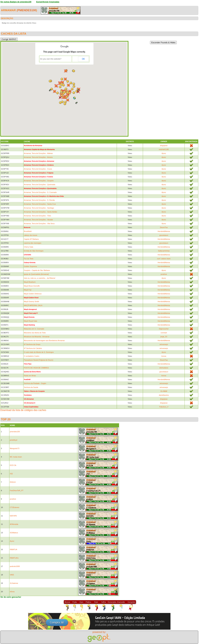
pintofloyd (14, 440)
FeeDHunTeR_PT (17, 491)
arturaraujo (164, 344)
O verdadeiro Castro (32, 356)
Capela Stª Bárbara (31, 239)
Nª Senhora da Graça (32, 344)
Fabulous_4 (164, 407)
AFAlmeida (14, 524)
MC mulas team (16, 457)
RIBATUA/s (14, 558)
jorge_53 (164, 337)
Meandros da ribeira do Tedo (35, 333)
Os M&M (164, 391)
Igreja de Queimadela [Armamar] (36, 274)
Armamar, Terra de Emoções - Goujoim (39, 181)
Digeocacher (164, 329)
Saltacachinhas (164, 251)
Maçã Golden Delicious (33, 294)
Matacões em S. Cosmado (34, 329)
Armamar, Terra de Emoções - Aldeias (38, 153)
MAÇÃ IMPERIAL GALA (33, 305)
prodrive (164, 274)
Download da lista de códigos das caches (23, 410)
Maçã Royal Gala (30, 321)
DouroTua (164, 227)
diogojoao (164, 146)
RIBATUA (14, 549)
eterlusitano (164, 368)
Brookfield (28, 231)
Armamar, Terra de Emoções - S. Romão (39, 200)
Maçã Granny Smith (31, 301)
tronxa (164, 356)
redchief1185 (164, 149)
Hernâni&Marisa (164, 231)
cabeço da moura (31, 235)
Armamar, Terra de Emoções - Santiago (39, 208)
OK (83, 59)
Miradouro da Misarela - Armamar (37, 337)
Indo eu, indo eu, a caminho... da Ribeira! (40, 278)
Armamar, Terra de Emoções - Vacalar (38, 220)
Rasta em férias (30, 376)
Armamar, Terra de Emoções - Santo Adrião (41, 212)
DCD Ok (13, 465)
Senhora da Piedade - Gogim (35, 383)
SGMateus (14, 533)
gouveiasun (164, 235)
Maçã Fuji (28, 290)
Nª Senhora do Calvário (33, 348)
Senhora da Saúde (31, 387)
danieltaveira (164, 395)
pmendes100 (27, 10)
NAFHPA (13, 516)
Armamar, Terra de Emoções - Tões (37, 216)
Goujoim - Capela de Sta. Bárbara (37, 270)
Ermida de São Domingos (34, 251)
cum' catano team (164, 259)
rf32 (11, 474)
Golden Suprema (30, 266)
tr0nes (12, 592)
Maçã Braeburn (30, 282)
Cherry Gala (29, 247)
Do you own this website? (51, 59)
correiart (164, 333)
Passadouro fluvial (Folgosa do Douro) (39, 360)
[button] (60, 97)
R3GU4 (13, 482)
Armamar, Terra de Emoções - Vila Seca (39, 224)
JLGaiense (14, 583)
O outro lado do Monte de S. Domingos (39, 352)
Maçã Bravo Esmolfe (32, 286)
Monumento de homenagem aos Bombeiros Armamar (44, 340)
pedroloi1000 (15, 566)
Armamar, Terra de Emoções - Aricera (38, 157)
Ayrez (164, 153)
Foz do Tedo (29, 259)
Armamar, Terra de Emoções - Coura (38, 169)
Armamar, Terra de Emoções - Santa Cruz (40, 204)
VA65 (12, 575)
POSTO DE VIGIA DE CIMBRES (36, 368)
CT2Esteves (15, 507)
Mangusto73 (15, 448)
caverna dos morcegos (33, 243)
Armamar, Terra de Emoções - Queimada (40, 185)
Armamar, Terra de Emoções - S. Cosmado (40, 192)
